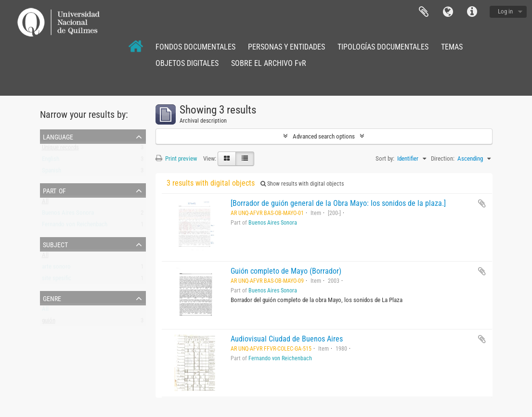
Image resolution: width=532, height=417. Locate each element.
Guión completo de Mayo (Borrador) (286, 271)
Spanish (52, 172)
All (45, 203)
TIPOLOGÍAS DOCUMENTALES (383, 47)
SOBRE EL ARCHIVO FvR (269, 63)
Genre (52, 298)
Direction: (443, 158)
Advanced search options (324, 136)
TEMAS (452, 47)
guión (49, 322)
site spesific (57, 280)
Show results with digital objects (302, 184)
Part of (54, 190)
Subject (55, 244)
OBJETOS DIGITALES (187, 63)
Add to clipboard (482, 203)
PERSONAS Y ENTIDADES (286, 47)
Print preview (176, 158)
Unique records (60, 149)
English (51, 161)
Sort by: (385, 158)
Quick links (472, 12)
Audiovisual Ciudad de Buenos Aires (287, 339)
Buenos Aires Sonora (68, 215)
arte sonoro (56, 269)
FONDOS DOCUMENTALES (195, 47)
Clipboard (424, 12)
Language (448, 12)
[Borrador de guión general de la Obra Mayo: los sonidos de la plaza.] (338, 203)
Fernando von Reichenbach (75, 226)
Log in (505, 11)
